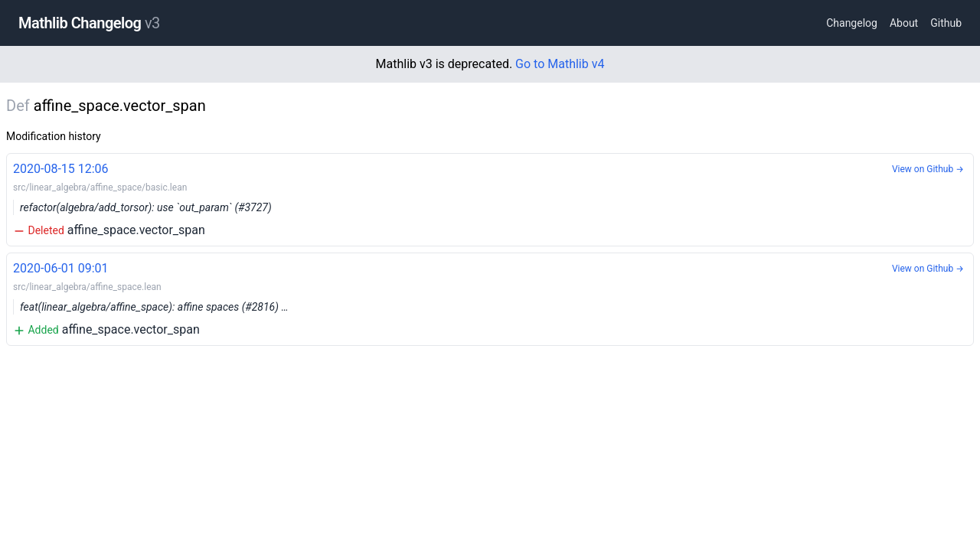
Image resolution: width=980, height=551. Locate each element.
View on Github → (928, 169)
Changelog (852, 23)
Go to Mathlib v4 (560, 64)
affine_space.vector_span (490, 199)
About (904, 23)
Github (946, 23)
